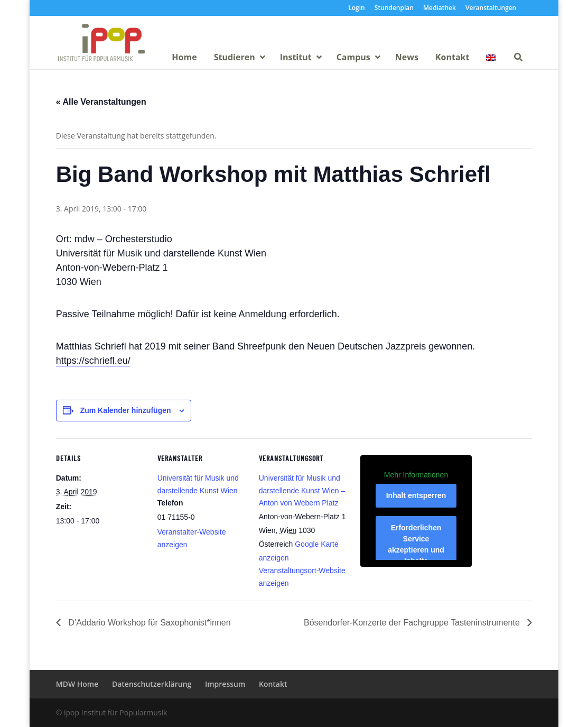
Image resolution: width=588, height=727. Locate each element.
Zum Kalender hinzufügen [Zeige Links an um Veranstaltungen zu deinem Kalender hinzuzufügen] (126, 410)
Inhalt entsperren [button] (416, 495)
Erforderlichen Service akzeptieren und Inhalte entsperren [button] (416, 550)
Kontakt (273, 684)
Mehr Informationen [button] (416, 474)
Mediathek (440, 8)
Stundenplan (394, 8)
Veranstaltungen (491, 8)
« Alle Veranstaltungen (101, 102)
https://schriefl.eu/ (93, 361)
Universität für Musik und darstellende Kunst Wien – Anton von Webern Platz (302, 491)
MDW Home (77, 684)
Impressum (225, 684)
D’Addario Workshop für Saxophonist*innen (148, 623)
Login (356, 8)
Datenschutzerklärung (152, 684)
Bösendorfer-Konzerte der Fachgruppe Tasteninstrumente (413, 623)
